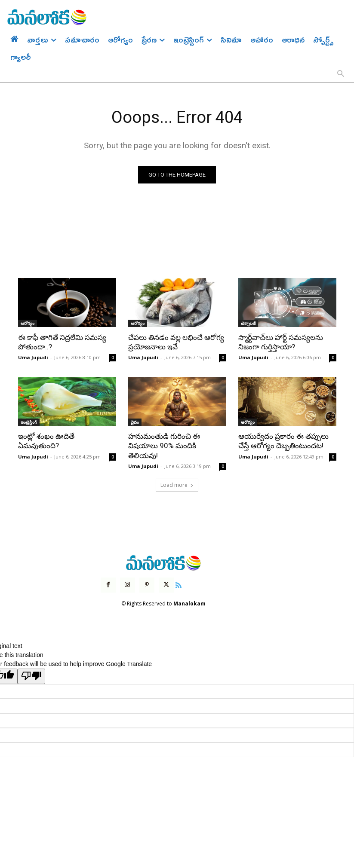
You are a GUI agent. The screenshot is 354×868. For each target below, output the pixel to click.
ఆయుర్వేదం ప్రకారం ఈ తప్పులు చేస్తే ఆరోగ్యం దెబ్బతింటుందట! (283, 441)
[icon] (179, 584)
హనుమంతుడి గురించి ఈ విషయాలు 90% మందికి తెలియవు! (164, 446)
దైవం (135, 422)
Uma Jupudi (33, 357)
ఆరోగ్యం (28, 323)
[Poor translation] (31, 676)
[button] (341, 74)
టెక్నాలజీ (248, 323)
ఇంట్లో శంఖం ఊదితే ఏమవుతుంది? (46, 441)
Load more (177, 484)
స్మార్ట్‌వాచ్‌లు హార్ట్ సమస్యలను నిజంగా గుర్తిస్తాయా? (281, 342)
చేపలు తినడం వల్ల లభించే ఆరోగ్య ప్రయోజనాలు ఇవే (176, 342)
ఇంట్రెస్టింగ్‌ (29, 422)
